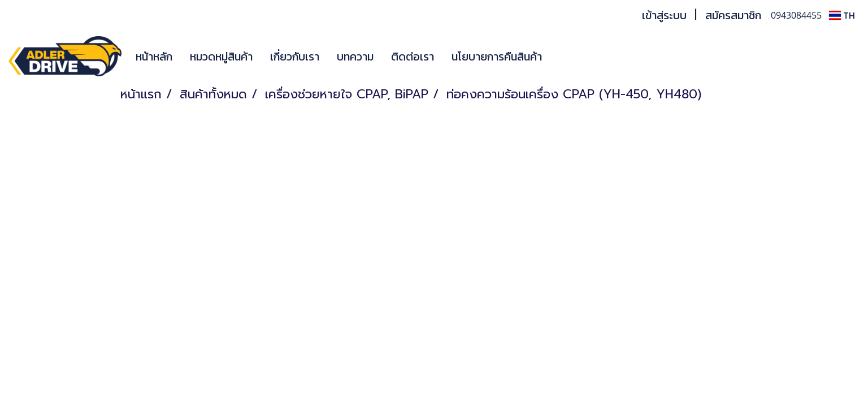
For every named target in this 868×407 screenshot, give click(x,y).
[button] (567, 57)
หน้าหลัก (154, 57)
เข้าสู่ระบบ (664, 15)
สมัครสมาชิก (733, 15)
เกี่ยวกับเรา (295, 57)
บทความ (355, 57)
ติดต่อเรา (413, 57)
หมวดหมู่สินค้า (221, 57)
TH (842, 15)
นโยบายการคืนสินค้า (497, 57)
